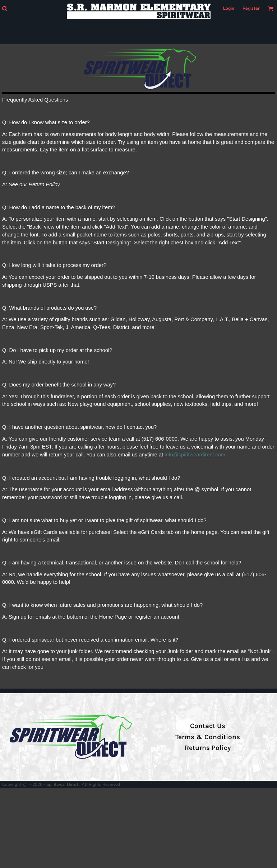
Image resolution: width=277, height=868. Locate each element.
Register (251, 8)
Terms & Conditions (208, 737)
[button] (4, 8)
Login (229, 8)
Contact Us (208, 726)
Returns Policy (208, 748)
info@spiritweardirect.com (195, 455)
